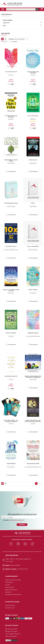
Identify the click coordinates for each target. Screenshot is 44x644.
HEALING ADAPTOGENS (33, 464)
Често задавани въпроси (13, 634)
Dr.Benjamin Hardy (14, 250)
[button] (8, 84)
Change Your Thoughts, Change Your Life (11, 290)
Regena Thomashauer (33, 250)
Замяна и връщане (11, 636)
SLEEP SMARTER (11, 464)
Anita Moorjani (33, 293)
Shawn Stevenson (11, 467)
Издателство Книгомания (13, 580)
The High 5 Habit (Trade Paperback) (11, 116)
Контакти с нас (10, 608)
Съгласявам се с (13, 520)
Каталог (8, 585)
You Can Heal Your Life (11, 72)
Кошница (41, 9)
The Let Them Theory (33, 116)
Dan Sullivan (7, 250)
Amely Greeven (37, 336)
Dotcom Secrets (33, 160)
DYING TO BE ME (33, 290)
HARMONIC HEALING (33, 333)
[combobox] (22, 9)
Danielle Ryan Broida (37, 467)
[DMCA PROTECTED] (12, 640)
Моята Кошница (10, 605)
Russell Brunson (33, 163)
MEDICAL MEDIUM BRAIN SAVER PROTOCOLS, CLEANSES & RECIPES (33, 377)
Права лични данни (11, 590)
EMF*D (33, 203)
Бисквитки (8, 592)
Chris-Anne (11, 424)
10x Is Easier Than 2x (11, 246)
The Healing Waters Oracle (11, 203)
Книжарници (9, 582)
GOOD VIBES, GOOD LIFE (11, 376)
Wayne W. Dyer (11, 293)
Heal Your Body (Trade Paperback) (33, 72)
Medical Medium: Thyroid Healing (11, 160)
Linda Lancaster (30, 336)
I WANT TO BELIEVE (11, 333)
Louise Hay (11, 75)
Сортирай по (11, 39)
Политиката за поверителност (17, 520)
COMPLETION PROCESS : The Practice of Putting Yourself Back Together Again (33, 421)
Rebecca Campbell (11, 207)
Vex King (11, 380)
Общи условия (10, 587)
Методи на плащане (11, 631)
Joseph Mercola (33, 207)
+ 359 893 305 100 (22, 569)
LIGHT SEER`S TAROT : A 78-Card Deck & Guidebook (11, 421)
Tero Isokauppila (28, 467)
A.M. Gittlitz (11, 336)
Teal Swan (33, 424)
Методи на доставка (11, 629)
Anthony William (11, 163)
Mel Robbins (11, 119)
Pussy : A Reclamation (33, 246)
